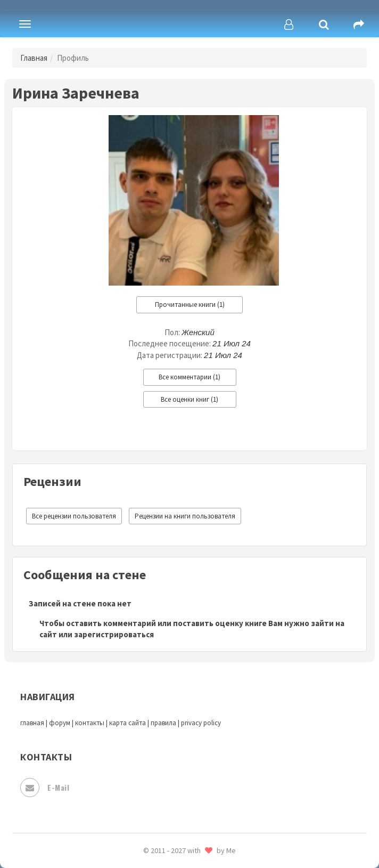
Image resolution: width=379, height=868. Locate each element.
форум (60, 723)
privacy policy (201, 723)
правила (163, 723)
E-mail (45, 788)
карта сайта (127, 723)
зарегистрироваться (114, 634)
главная (32, 723)
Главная (34, 58)
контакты (90, 723)
